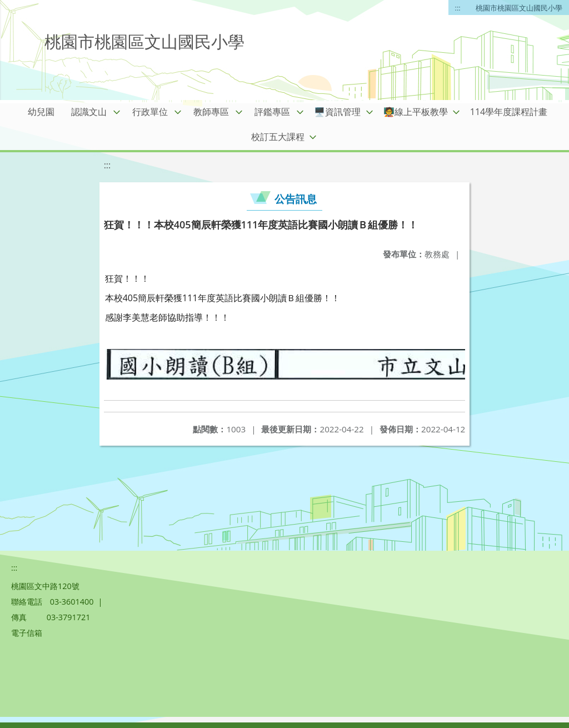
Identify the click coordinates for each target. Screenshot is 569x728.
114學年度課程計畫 (509, 112)
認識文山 (89, 112)
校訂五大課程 (278, 137)
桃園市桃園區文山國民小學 (519, 8)
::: (458, 8)
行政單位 (150, 112)
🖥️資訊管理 (337, 112)
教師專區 (211, 112)
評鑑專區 (272, 112)
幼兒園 (41, 112)
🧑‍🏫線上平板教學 (416, 112)
